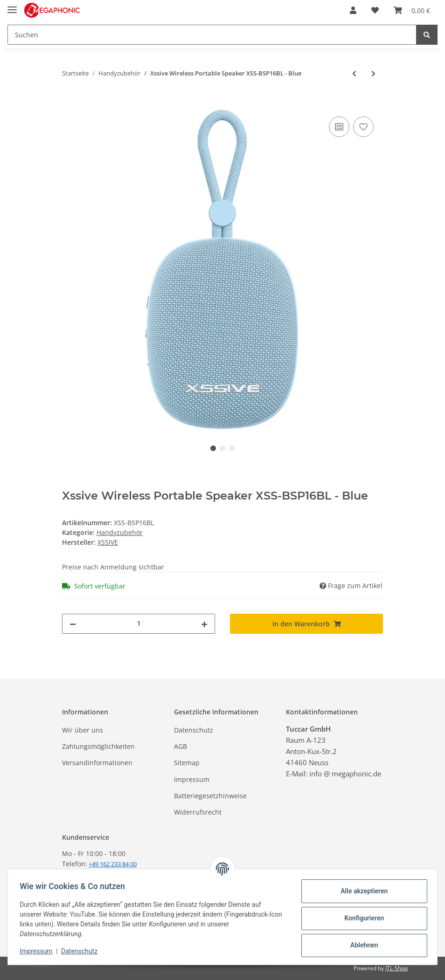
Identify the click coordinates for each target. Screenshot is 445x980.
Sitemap (187, 763)
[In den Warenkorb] (70, 104)
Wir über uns (83, 730)
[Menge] (139, 624)
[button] (353, 10)
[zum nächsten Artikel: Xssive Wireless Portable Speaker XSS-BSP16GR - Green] (373, 73)
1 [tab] (213, 448)
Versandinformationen (97, 763)
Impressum (192, 779)
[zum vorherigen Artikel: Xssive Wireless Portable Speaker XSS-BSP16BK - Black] (354, 73)
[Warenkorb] (412, 10)
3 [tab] (232, 448)
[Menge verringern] (73, 624)
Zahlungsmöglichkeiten (98, 746)
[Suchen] (212, 35)
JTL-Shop (396, 968)
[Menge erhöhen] (204, 624)
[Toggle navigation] (12, 6)
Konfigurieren (361, 918)
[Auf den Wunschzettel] (363, 127)
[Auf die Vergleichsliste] (339, 127)
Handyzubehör (120, 532)
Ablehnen (361, 945)
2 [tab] (222, 448)
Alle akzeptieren (361, 891)
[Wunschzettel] (375, 10)
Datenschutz (194, 730)
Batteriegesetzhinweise (210, 796)
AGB (181, 746)
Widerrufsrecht (198, 812)
